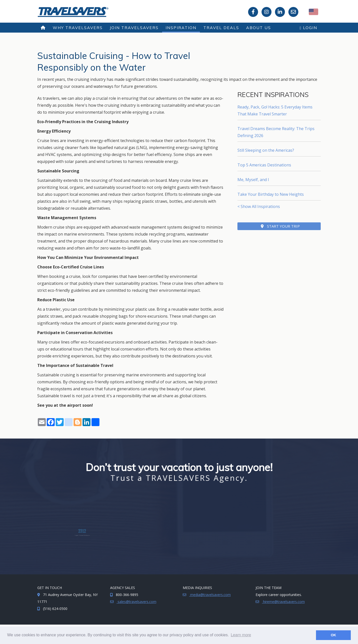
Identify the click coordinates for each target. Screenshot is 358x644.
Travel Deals (221, 28)
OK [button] (333, 635)
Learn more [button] (241, 635)
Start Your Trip (280, 226)
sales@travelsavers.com (136, 602)
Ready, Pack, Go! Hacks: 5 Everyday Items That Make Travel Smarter (275, 110)
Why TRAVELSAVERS (78, 28)
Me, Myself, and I (253, 180)
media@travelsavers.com (210, 595)
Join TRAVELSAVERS (134, 28)
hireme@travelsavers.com (283, 602)
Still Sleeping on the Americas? (266, 150)
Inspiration (181, 28)
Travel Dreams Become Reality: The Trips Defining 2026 (276, 132)
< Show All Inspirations (259, 206)
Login (308, 28)
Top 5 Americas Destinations (264, 165)
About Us (259, 28)
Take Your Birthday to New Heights (271, 194)
